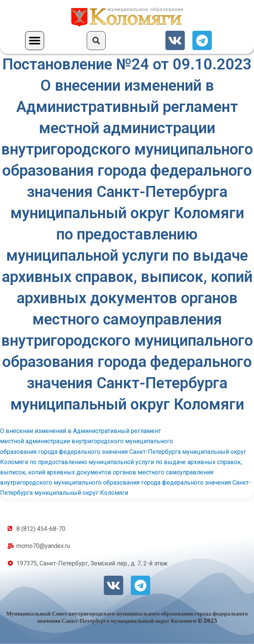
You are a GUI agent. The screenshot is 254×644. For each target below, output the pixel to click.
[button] (35, 41)
